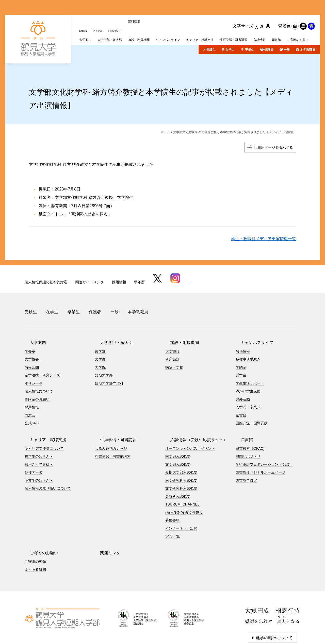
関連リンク (105, 526)
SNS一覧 (173, 510)
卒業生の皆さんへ (39, 454)
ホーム (165, 112)
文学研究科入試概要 (181, 462)
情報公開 (32, 341)
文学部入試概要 (178, 438)
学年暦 (139, 262)
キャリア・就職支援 (43, 413)
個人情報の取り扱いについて (48, 462)
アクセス (101, 8)
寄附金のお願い (37, 373)
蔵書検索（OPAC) (250, 422)
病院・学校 (174, 341)
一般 (287, 30)
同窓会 (30, 389)
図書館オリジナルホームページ (261, 446)
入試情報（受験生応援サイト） (194, 413)
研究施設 (172, 333)
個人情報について (39, 365)
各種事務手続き (248, 333)
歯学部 (100, 325)
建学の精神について (274, 611)
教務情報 (243, 325)
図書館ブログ (246, 454)
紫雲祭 (241, 389)
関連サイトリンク (90, 262)
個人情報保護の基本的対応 (46, 262)
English (84, 8)
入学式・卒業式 (248, 381)
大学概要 (32, 333)
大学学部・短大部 (111, 316)
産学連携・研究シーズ (42, 349)
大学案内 (33, 316)
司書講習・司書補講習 (113, 430)
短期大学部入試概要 (181, 446)
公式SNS (32, 397)
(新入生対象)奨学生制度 (184, 486)
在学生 (230, 30)
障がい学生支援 (248, 365)
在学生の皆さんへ (39, 430)
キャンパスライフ (252, 316)
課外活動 (243, 373)
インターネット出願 (181, 502)
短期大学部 (104, 349)
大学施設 (172, 325)
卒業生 (250, 30)
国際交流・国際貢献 (252, 397)
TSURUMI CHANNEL (182, 478)
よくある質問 (35, 543)
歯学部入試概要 (178, 430)
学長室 (30, 325)
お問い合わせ (123, 8)
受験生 (211, 30)
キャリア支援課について (44, 422)
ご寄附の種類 (35, 535)
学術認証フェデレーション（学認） (264, 438)
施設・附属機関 (180, 316)
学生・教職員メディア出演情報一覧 (264, 219)
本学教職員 (308, 30)
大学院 (100, 341)
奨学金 (241, 349)
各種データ (34, 446)
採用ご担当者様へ (39, 438)
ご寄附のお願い (39, 526)
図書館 (242, 413)
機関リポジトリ (248, 430)
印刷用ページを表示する (273, 127)
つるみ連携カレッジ (111, 422)
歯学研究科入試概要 (181, 454)
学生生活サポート (250, 357)
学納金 (241, 341)
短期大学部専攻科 (109, 357)
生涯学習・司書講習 (113, 413)
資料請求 (144, 8)
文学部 (100, 333)
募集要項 (172, 494)
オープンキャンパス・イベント (190, 422)
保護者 (269, 30)
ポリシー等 (34, 357)
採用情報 (119, 262)
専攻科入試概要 (178, 470)
